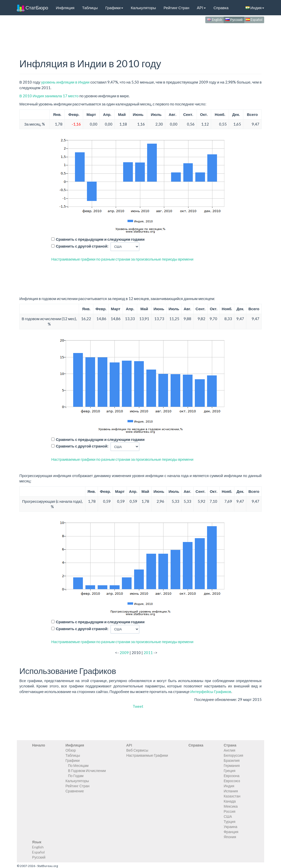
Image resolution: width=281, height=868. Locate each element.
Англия (229, 750)
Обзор (71, 750)
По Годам (76, 776)
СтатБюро (33, 8)
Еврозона (232, 776)
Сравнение (75, 791)
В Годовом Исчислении (87, 771)
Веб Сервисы (137, 750)
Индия (255, 8)
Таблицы (90, 8)
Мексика (231, 806)
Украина (230, 827)
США (228, 816)
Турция (229, 822)
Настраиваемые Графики (147, 755)
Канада (230, 801)
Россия (229, 811)
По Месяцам (78, 765)
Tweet (138, 706)
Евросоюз (232, 781)
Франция (231, 832)
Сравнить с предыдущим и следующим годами (100, 239)
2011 (148, 653)
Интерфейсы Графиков (211, 691)
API (201, 8)
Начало (39, 745)
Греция (229, 771)
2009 (124, 653)
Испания (231, 791)
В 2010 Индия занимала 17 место (49, 96)
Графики (114, 8)
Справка (221, 8)
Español (254, 20)
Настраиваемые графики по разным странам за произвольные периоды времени (122, 259)
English (215, 20)
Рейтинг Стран (176, 8)
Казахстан (232, 796)
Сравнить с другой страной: (82, 246)
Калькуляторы (143, 8)
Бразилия (232, 760)
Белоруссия (233, 755)
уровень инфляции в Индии (65, 82)
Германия (232, 765)
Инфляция (65, 8)
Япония (230, 837)
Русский (234, 20)
